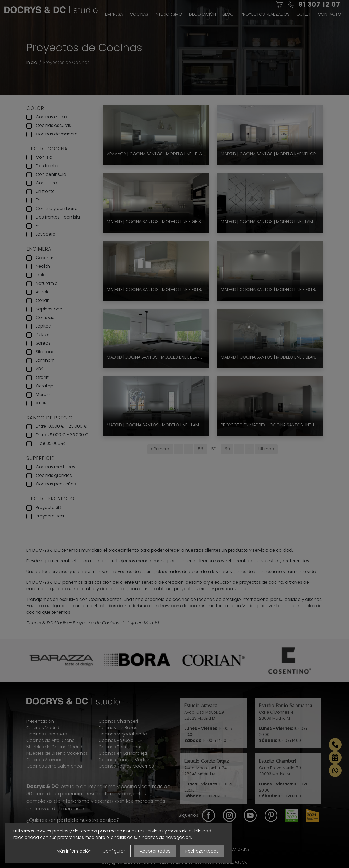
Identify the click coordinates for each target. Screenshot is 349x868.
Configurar (114, 851)
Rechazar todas (202, 851)
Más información (74, 851)
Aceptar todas (155, 851)
